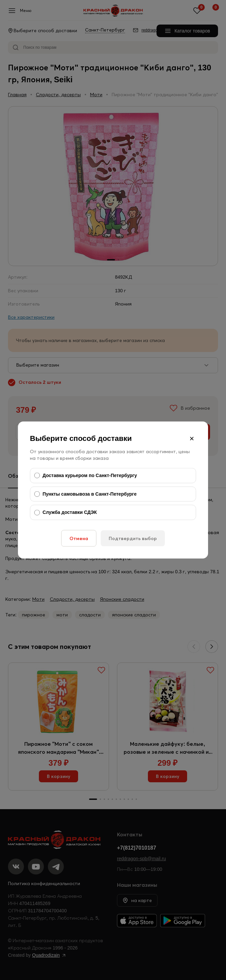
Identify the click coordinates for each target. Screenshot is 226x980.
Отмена (79, 538)
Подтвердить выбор (133, 538)
